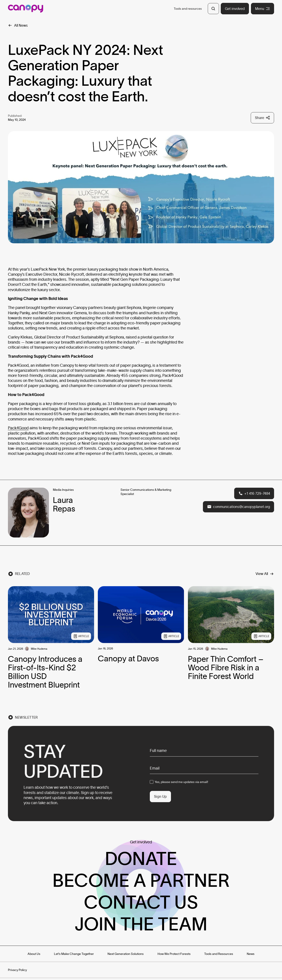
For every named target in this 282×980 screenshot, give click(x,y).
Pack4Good (18, 428)
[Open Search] (213, 9)
